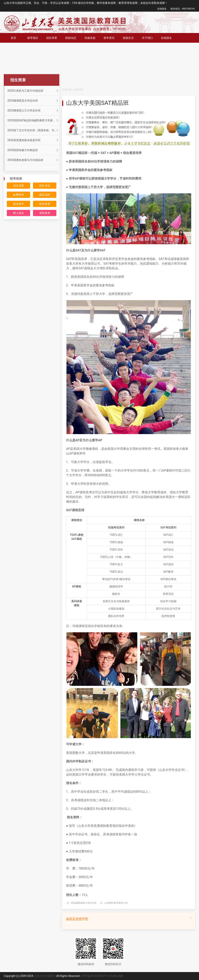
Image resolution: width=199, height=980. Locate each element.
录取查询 (45, 213)
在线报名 (162, 9)
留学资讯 (109, 38)
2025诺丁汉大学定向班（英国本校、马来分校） (33, 130)
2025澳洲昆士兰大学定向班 (33, 110)
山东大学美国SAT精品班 (97, 103)
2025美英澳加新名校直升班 (33, 140)
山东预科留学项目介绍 (116, 903)
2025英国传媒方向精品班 (33, 150)
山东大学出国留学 (45, 976)
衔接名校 (90, 38)
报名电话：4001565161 (183, 9)
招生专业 (45, 186)
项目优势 (18, 186)
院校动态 (71, 38)
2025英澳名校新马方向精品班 (33, 160)
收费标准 (18, 195)
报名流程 (45, 195)
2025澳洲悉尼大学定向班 (33, 101)
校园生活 (128, 38)
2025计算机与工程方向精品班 (33, 91)
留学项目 (33, 38)
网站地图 (118, 976)
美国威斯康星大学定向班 (84, 903)
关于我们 (147, 38)
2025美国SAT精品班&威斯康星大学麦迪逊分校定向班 (33, 120)
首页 (13, 38)
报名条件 (18, 204)
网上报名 (18, 213)
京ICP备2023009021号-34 (96, 976)
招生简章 (52, 38)
